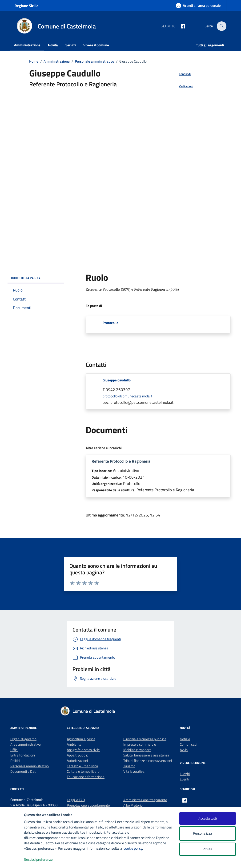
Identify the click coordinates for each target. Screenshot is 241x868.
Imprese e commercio (140, 744)
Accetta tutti (208, 818)
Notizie (185, 739)
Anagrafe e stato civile (83, 750)
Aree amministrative (26, 744)
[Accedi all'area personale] (198, 6)
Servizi (71, 45)
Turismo (129, 766)
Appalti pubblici (78, 755)
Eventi (184, 779)
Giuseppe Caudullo (117, 380)
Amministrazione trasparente (145, 800)
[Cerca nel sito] (222, 26)
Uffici (14, 750)
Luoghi (185, 774)
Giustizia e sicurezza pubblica (145, 739)
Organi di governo (23, 739)
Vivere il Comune (96, 45)
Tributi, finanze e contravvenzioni (148, 761)
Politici (15, 761)
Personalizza (207, 834)
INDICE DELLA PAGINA (36, 278)
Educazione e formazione (86, 777)
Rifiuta (207, 849)
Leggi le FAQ (76, 800)
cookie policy (133, 848)
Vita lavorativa (134, 771)
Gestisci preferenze (43, 860)
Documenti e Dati (23, 771)
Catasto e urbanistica (82, 766)
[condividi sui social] (181, 74)
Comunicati (188, 744)
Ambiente (74, 744)
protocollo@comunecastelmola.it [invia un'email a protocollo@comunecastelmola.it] (127, 396)
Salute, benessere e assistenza (146, 755)
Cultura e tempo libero (83, 771)
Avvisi (184, 750)
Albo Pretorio (133, 805)
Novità (53, 45)
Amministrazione (27, 45)
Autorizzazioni (77, 761)
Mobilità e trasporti (137, 750)
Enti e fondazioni (23, 755)
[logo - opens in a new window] (12, 860)
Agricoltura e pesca (81, 739)
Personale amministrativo (30, 766)
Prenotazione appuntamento (88, 805)
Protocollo (110, 323)
